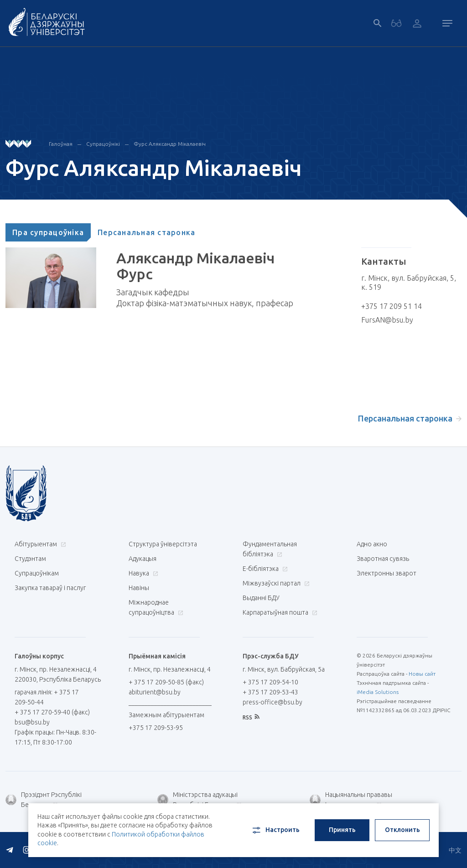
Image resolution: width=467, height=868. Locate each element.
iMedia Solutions (378, 692)
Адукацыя (143, 559)
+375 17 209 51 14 (392, 306)
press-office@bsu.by (272, 702)
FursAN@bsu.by (387, 320)
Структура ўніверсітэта (163, 544)
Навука (142, 573)
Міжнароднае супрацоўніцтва (156, 607)
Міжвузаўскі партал (275, 583)
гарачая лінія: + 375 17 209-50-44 (47, 697)
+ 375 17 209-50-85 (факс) (166, 682)
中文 (455, 850)
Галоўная (61, 144)
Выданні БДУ (261, 598)
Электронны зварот (387, 573)
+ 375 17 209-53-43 (270, 692)
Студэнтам (30, 559)
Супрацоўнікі (103, 144)
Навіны (139, 588)
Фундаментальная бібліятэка (270, 549)
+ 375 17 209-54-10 (270, 682)
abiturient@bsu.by (155, 692)
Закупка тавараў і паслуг (50, 588)
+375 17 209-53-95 (156, 728)
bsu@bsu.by (32, 722)
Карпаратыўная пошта (279, 612)
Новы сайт (422, 674)
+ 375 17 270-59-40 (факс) (52, 712)
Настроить (275, 830)
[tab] (48, 232)
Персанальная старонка (146, 232)
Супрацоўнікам (37, 573)
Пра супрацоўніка (48, 232)
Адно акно (372, 544)
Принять (342, 830)
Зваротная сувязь (383, 559)
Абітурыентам (39, 544)
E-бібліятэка (264, 569)
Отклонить (402, 830)
